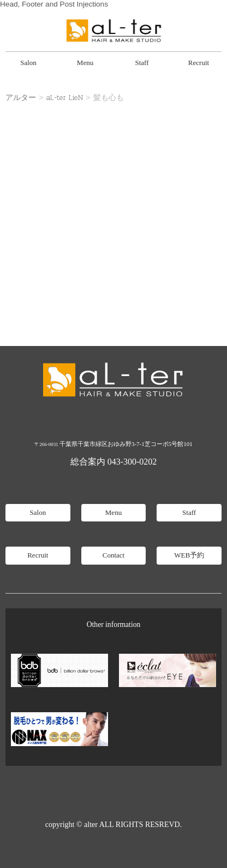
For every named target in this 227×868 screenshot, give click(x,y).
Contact (113, 555)
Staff (142, 63)
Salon (28, 63)
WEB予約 (189, 555)
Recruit (199, 63)
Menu (85, 63)
